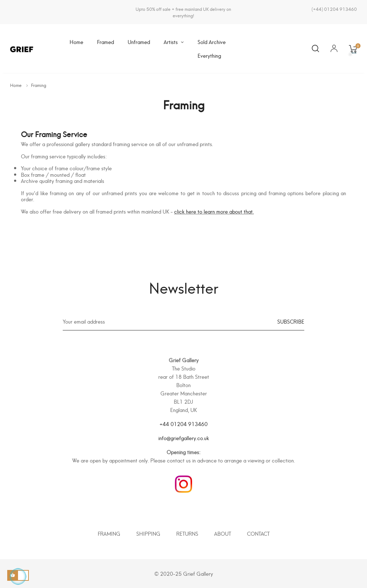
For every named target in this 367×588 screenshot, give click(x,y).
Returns (187, 533)
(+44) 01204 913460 (334, 9)
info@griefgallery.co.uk (184, 438)
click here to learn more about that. (214, 211)
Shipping (148, 533)
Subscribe (291, 321)
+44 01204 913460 (183, 424)
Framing (109, 533)
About (223, 533)
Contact (258, 533)
